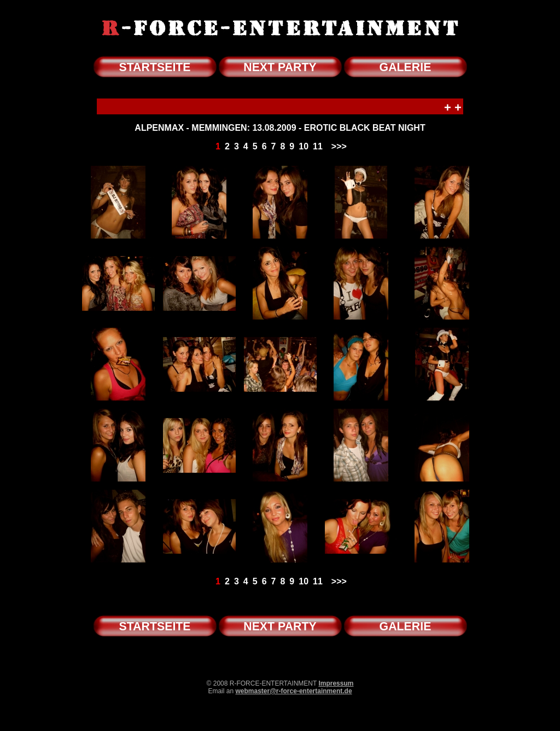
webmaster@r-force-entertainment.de (293, 691)
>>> (339, 146)
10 (304, 146)
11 (318, 146)
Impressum (336, 683)
